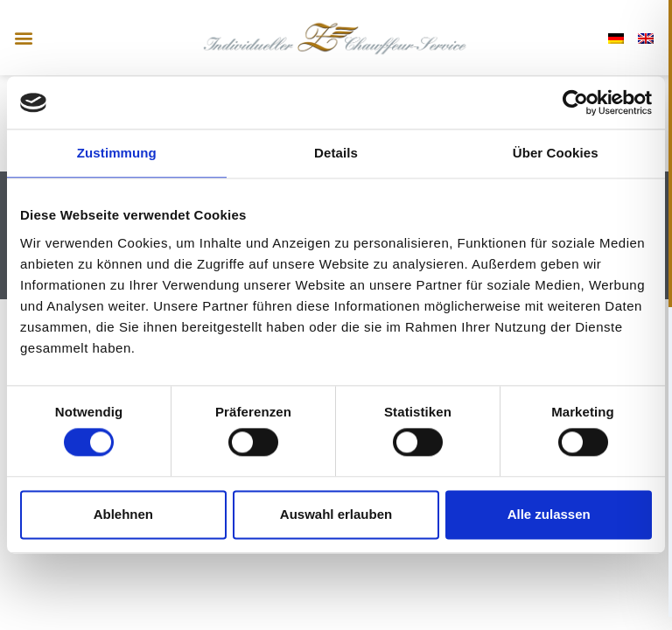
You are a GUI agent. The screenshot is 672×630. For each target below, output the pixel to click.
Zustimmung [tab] (117, 153)
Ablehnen (123, 514)
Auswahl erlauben (336, 514)
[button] (23, 38)
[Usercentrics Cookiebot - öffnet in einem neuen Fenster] (575, 102)
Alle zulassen (549, 514)
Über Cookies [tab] (556, 153)
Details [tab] (336, 153)
